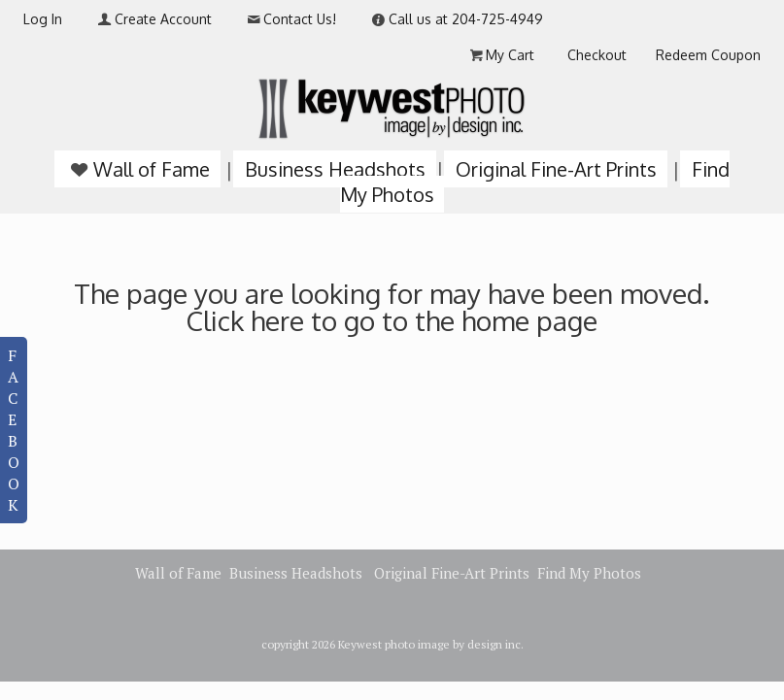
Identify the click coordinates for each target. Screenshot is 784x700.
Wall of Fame (138, 169)
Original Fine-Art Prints (556, 169)
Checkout (597, 55)
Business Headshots (335, 169)
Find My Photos (589, 573)
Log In (43, 19)
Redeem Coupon (708, 55)
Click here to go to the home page (392, 320)
